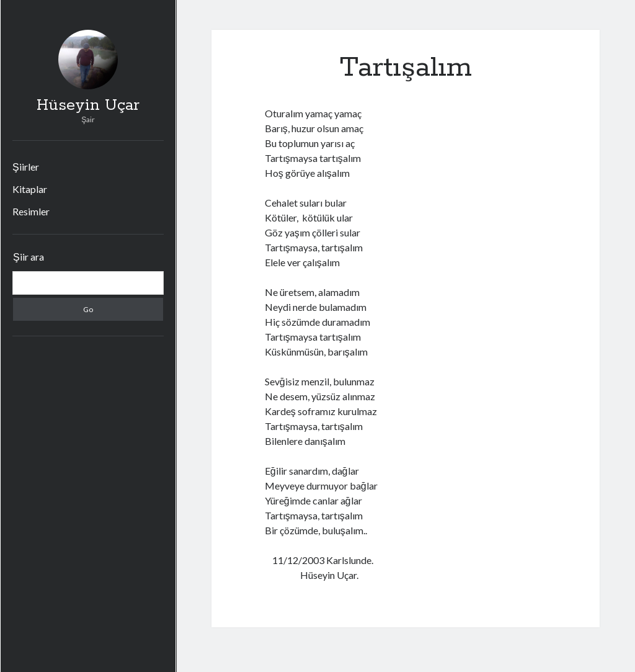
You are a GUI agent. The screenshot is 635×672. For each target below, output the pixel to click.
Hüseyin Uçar (88, 105)
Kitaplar (30, 189)
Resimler (31, 211)
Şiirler (26, 167)
